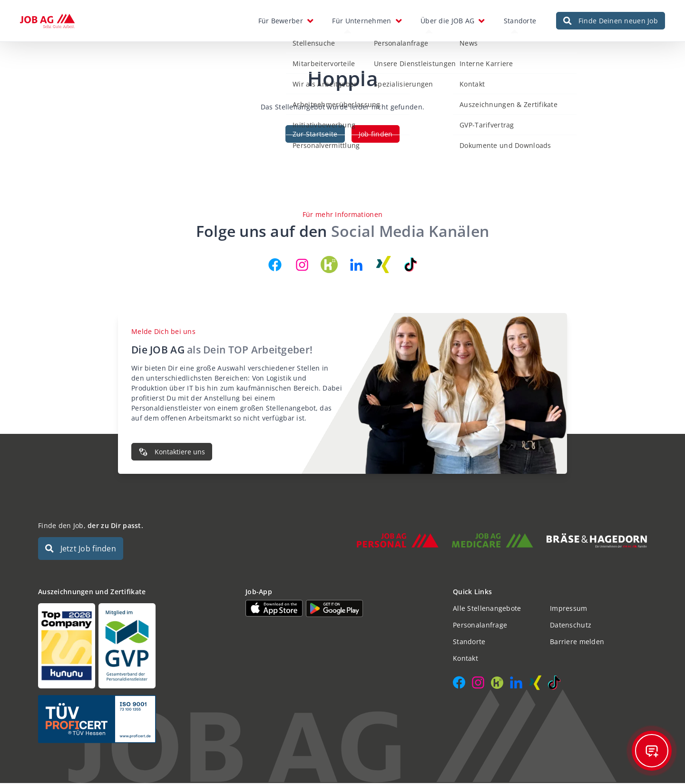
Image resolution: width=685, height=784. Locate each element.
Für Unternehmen (362, 21)
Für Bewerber (281, 21)
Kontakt (465, 659)
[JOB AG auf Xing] (383, 265)
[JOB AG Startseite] (47, 21)
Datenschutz (571, 626)
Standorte (520, 21)
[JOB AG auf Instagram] (302, 265)
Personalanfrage (480, 626)
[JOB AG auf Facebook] (275, 265)
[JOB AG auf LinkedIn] (356, 265)
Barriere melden (577, 642)
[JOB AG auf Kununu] (329, 265)
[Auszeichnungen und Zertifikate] (135, 647)
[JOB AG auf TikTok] (411, 265)
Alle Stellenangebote (487, 609)
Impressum (569, 609)
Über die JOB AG (447, 21)
